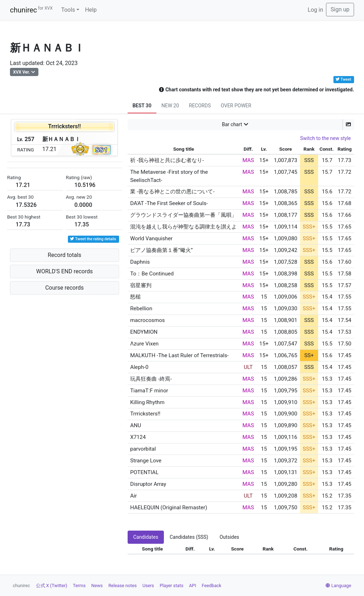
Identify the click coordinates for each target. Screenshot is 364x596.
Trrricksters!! (145, 414)
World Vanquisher (151, 238)
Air (133, 496)
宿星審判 (141, 285)
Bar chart (232, 124)
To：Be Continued (152, 274)
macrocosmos (147, 320)
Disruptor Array (148, 484)
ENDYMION (144, 332)
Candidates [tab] (146, 537)
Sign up (340, 9)
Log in (315, 10)
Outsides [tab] (229, 537)
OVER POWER (236, 106)
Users (148, 586)
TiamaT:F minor (149, 391)
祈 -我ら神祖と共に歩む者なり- (167, 160)
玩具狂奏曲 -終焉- (151, 379)
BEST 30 (142, 106)
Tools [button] (68, 10)
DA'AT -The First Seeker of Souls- (169, 203)
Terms (79, 586)
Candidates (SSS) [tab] (189, 537)
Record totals (64, 255)
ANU (136, 425)
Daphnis (140, 262)
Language (338, 586)
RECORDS (200, 106)
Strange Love (146, 461)
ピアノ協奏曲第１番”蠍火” (161, 250)
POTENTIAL (144, 472)
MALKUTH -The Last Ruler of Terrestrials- (179, 355)
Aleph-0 (139, 367)
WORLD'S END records (65, 271)
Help (91, 10)
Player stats (172, 586)
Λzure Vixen (144, 344)
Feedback (212, 586)
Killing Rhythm (147, 402)
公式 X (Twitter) (52, 586)
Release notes (123, 586)
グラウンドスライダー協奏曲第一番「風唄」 (183, 215)
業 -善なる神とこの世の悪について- (172, 192)
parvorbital (143, 449)
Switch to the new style (325, 138)
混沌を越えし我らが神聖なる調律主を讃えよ (183, 227)
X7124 (138, 437)
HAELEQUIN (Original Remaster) (168, 508)
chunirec (31, 10)
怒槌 (135, 297)
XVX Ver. (22, 72)
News (97, 586)
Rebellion (141, 308)
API (193, 586)
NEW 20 (170, 106)
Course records (64, 288)
